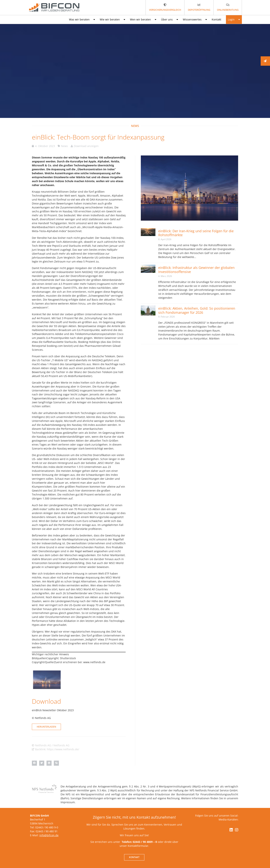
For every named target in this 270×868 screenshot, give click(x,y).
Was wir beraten (82, 20)
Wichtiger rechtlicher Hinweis (50, 654)
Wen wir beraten (143, 20)
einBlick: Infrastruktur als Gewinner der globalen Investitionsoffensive (196, 270)
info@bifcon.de (49, 835)
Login (234, 20)
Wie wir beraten (112, 20)
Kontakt (216, 19)
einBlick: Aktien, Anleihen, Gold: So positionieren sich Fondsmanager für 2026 (197, 310)
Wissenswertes (195, 20)
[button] (34, 763)
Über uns (170, 20)
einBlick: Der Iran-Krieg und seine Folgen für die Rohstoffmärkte (196, 233)
